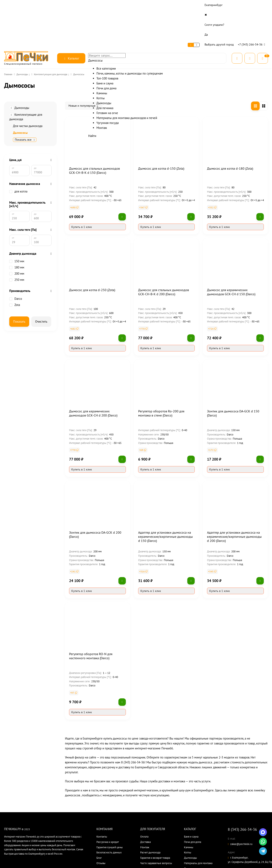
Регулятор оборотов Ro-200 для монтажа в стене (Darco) (161, 372)
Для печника (191, 827)
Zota (15, 281)
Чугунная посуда (194, 837)
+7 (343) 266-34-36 (252, 5)
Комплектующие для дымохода (54, 35)
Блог (99, 816)
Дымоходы (24, 35)
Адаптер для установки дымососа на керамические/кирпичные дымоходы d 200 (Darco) (234, 495)
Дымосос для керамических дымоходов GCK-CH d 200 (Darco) (93, 372)
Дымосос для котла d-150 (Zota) (161, 127)
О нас (8, 5)
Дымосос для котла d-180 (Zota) (230, 127)
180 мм (17, 243)
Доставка (49, 5)
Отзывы (101, 822)
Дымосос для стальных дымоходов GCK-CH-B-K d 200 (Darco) (164, 250)
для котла (18, 156)
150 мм (17, 237)
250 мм (17, 255)
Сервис (21, 5)
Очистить (41, 297)
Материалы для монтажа (198, 822)
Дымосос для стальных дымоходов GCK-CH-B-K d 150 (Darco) (94, 129)
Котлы (188, 811)
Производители (193, 843)
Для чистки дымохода (28, 84)
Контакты (65, 5)
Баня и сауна (191, 795)
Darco (16, 274)
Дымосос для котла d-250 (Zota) (92, 248)
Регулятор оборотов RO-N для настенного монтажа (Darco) (91, 614)
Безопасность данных (109, 811)
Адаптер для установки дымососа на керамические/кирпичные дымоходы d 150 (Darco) (166, 495)
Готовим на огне (193, 832)
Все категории (192, 848)
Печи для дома (193, 800)
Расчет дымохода (150, 811)
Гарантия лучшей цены (110, 806)
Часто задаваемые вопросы (156, 822)
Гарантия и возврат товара (155, 816)
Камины (189, 806)
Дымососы (20, 91)
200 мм (17, 249)
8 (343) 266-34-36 (242, 788)
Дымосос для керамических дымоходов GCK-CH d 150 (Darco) (231, 250)
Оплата (34, 5)
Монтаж (145, 806)
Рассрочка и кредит (108, 800)
